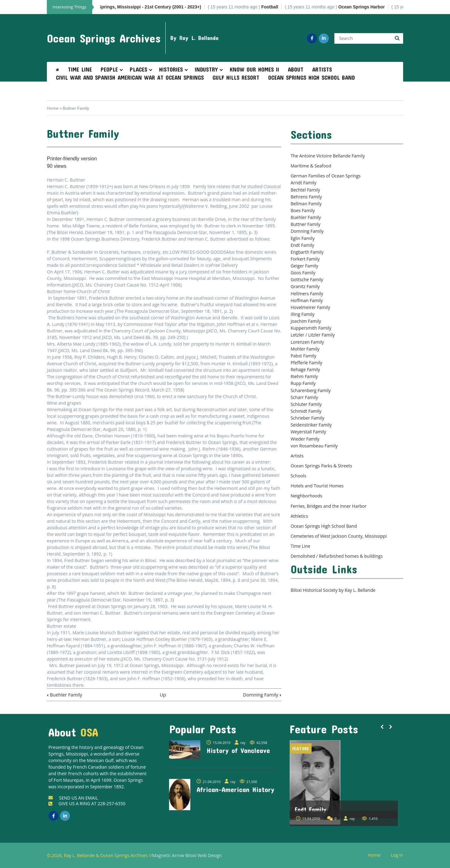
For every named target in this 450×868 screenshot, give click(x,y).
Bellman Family (306, 204)
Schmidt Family (306, 411)
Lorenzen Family (307, 342)
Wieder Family (305, 439)
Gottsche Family (307, 279)
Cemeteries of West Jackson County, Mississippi (339, 536)
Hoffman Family (307, 300)
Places (138, 69)
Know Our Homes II (254, 69)
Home (53, 108)
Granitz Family (305, 286)
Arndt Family (303, 183)
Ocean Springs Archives (104, 38)
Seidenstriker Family (311, 425)
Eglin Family (303, 238)
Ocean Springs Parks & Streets (321, 466)
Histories (171, 69)
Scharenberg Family (311, 390)
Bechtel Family (305, 190)
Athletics (299, 516)
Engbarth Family (307, 252)
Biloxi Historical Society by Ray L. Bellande (333, 590)
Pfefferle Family (306, 363)
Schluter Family (306, 404)
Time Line (80, 69)
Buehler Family (65, 695)
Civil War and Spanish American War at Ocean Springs (130, 77)
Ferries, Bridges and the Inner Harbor (329, 506)
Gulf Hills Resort (236, 77)
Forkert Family (305, 259)
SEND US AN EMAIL (73, 798)
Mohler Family (305, 349)
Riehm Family (304, 376)
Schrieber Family (307, 418)
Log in (399, 855)
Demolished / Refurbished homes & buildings (337, 556)
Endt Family (302, 245)
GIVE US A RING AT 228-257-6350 (87, 803)
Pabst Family (303, 356)
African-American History (235, 789)
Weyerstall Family (308, 432)
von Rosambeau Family (314, 446)
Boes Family (303, 210)
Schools (298, 476)
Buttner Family (305, 224)
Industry (206, 69)
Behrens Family (306, 197)
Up (163, 695)
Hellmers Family (307, 294)
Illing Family (302, 314)
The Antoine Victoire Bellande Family (328, 156)
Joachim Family (306, 321)
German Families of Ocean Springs (326, 176)
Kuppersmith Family (311, 328)
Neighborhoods (307, 496)
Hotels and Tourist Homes (317, 486)
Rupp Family (303, 383)
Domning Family (262, 695)
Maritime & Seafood (311, 166)
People (109, 69)
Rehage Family (305, 369)
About (296, 69)
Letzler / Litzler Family (313, 335)
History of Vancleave (238, 750)
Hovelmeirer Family (310, 307)
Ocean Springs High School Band (311, 77)
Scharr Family (304, 397)
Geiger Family (304, 266)
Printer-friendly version (72, 159)
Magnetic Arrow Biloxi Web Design (187, 855)
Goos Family (303, 273)
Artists (322, 69)
